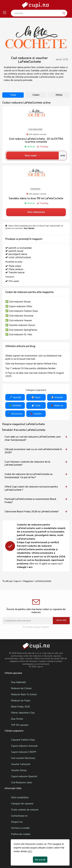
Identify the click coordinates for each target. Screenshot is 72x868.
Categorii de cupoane (22, 804)
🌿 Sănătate (15, 405)
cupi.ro (40, 667)
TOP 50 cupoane (20, 725)
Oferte (59, 95)
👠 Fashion (36, 414)
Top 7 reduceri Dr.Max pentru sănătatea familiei (30, 368)
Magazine (28, 581)
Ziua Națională (18, 682)
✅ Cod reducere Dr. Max (19, 335)
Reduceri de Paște (21, 701)
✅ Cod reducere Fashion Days (22, 311)
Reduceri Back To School (24, 694)
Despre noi (17, 822)
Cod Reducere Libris (22, 783)
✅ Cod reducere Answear (19, 316)
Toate (13, 95)
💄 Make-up (57, 405)
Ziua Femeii (17, 719)
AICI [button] (30, 851)
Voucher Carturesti (21, 764)
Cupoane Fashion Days (23, 740)
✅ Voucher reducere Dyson (20, 325)
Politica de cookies (21, 834)
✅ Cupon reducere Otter (19, 306)
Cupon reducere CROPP (24, 752)
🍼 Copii (36, 405)
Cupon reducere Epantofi (24, 776)
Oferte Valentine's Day (23, 713)
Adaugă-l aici (25, 567)
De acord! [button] (40, 860)
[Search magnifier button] (64, 13)
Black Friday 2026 (20, 707)
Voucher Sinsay (19, 770)
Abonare (61, 620)
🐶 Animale (57, 397)
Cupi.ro (17, 581)
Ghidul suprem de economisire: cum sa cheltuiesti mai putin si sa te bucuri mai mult (33, 357)
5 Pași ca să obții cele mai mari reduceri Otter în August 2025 (35, 375)
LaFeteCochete (43, 581)
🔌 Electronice (15, 414)
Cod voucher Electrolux (23, 758)
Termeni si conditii (20, 828)
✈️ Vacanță (15, 397)
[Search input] (38, 13)
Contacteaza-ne (19, 816)
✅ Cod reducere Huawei (19, 321)
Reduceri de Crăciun (21, 688)
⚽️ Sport (36, 397)
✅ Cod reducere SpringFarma (21, 330)
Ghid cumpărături (20, 797)
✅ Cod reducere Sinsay (18, 302)
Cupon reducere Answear (24, 746)
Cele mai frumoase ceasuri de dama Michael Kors (31, 364)
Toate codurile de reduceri (25, 810)
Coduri (36, 95)
